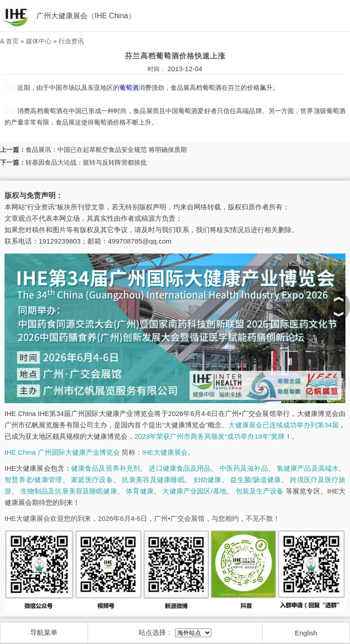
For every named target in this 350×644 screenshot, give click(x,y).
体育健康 (140, 491)
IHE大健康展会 (165, 452)
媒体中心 (39, 41)
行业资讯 (71, 41)
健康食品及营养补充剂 (106, 468)
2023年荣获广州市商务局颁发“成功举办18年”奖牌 (210, 436)
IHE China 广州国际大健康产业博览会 (62, 452)
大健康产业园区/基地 (194, 491)
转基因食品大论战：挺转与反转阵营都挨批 (86, 162)
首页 (12, 41)
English (306, 633)
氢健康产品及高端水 (308, 468)
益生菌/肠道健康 (255, 480)
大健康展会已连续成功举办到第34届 (283, 425)
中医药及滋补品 (244, 468)
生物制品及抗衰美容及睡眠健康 (69, 491)
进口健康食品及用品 (180, 468)
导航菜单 (44, 632)
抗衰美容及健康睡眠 (153, 480)
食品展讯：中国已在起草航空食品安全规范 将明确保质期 (106, 150)
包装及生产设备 (260, 491)
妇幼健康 (208, 480)
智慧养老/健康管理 (33, 480)
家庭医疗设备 (92, 480)
